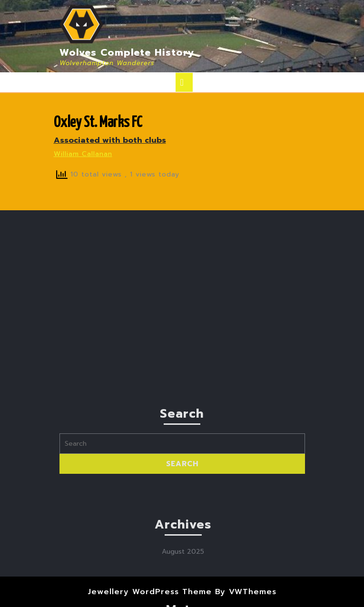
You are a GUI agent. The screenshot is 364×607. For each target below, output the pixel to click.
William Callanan (83, 154)
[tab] (184, 82)
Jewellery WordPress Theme (150, 592)
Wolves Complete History (127, 52)
